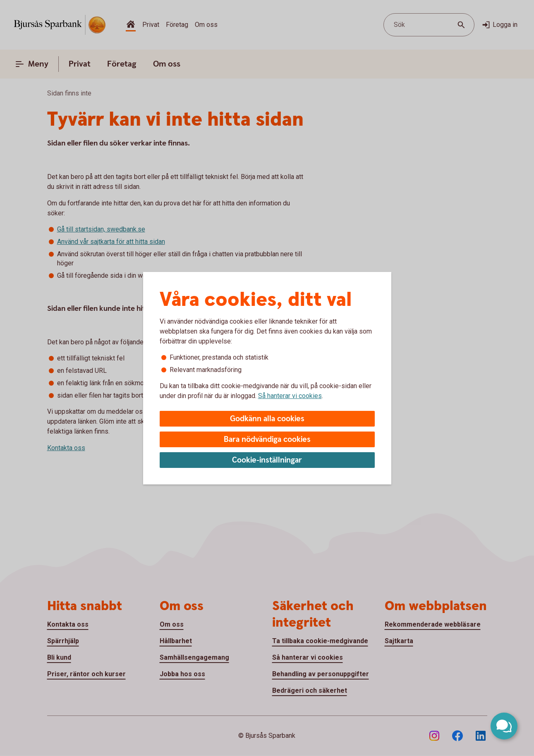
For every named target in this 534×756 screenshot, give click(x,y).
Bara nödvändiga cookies (267, 440)
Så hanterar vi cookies (290, 396)
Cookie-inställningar (267, 460)
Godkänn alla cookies (267, 419)
